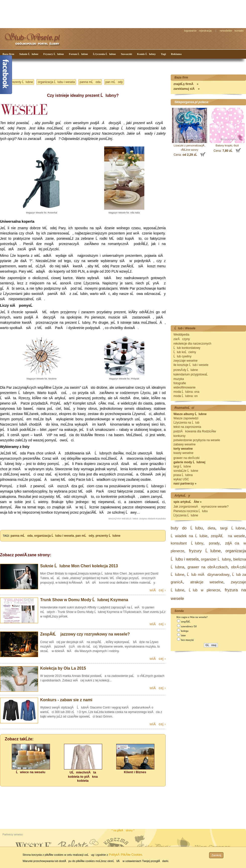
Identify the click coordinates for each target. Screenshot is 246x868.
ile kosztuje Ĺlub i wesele (191, 365)
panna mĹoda (90, 82)
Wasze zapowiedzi (186, 418)
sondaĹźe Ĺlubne (186, 471)
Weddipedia (181, 335)
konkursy (179, 436)
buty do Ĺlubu (187, 528)
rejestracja (205, 31)
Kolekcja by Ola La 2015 (63, 668)
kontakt (239, 31)
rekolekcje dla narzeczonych (192, 344)
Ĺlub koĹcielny (185, 352)
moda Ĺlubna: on (186, 396)
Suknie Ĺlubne (29, 54)
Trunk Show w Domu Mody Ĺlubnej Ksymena (84, 600)
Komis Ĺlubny (146, 54)
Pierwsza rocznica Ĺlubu (191, 511)
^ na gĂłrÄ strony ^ (123, 831)
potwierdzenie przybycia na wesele (197, 440)
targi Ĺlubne (182, 466)
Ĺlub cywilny (182, 356)
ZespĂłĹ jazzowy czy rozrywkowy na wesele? (85, 634)
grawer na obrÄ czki (187, 458)
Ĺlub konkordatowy (187, 348)
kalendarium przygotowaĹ (192, 374)
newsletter (226, 31)
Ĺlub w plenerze (204, 590)
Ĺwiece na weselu (30, 772)
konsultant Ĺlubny (187, 543)
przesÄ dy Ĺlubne (186, 370)
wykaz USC (181, 479)
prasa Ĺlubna (183, 475)
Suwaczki (126, 54)
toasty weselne (183, 453)
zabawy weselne (184, 444)
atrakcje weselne (207, 582)
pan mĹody (114, 82)
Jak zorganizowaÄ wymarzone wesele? (201, 507)
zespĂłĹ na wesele (228, 536)
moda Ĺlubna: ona (186, 392)
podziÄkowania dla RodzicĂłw (195, 431)
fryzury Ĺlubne (205, 551)
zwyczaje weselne (186, 361)
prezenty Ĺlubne (21, 82)
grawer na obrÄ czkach (208, 567)
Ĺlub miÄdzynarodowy (208, 574)
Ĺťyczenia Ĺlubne (104, 54)
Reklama (176, 54)
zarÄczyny (182, 339)
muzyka (179, 379)
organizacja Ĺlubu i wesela (56, 82)
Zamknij (216, 855)
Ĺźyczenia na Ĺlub (186, 423)
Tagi (163, 54)
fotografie (180, 383)
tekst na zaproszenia (187, 427)
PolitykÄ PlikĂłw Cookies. (126, 855)
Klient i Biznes (135, 772)
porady (214, 543)
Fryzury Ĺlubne (54, 54)
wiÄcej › (158, 590)
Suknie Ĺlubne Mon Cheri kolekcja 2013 (79, 566)
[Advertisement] (94, 14)
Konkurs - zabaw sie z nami (66, 700)
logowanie (191, 31)
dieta (211, 528)
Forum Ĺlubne (78, 54)
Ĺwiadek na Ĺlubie (189, 536)
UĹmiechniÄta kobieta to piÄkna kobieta (83, 776)
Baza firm (8, 54)
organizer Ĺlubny (216, 559)
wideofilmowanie (184, 387)
